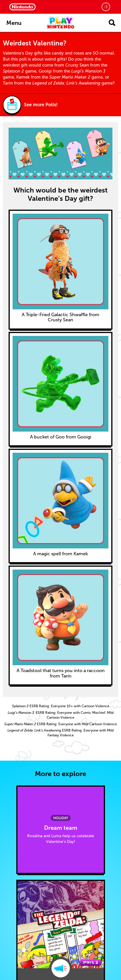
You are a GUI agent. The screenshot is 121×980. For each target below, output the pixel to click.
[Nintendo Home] (22, 7)
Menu (14, 23)
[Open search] (112, 23)
